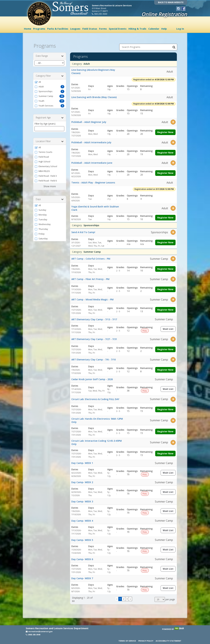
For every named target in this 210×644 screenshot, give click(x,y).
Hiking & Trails (137, 29)
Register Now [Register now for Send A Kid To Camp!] (165, 241)
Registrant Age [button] (50, 116)
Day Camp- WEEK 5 (82, 538)
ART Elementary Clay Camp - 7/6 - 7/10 (94, 358)
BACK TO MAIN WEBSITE (171, 2)
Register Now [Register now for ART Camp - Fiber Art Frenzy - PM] (165, 288)
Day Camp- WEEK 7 (82, 577)
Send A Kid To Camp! (83, 231)
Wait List (169, 328)
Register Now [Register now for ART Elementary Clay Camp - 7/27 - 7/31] (165, 348)
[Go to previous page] (117, 598)
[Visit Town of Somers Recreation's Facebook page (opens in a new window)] (183, 9)
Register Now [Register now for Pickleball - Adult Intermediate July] (165, 151)
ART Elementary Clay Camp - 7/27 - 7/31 (94, 338)
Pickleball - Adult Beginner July (89, 121)
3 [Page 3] (127, 598)
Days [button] (50, 198)
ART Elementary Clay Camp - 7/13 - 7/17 (94, 318)
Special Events (118, 29)
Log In (180, 29)
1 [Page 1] (120, 598)
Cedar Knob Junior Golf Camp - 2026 (92, 378)
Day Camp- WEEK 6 (82, 558)
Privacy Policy (146, 641)
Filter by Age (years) (45, 122)
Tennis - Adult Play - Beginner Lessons (93, 181)
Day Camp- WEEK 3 (82, 500)
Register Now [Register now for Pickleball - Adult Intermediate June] (165, 172)
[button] (50, 81)
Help (164, 29)
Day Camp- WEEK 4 (82, 519)
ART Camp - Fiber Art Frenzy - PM (90, 278)
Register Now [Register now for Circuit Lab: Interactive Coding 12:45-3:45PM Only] (165, 452)
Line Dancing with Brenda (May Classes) (94, 96)
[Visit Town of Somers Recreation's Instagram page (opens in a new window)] (178, 9)
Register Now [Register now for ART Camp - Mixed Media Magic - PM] (165, 308)
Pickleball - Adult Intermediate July (91, 141)
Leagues (75, 29)
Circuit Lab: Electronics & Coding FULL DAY (95, 398)
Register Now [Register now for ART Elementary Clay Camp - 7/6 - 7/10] (165, 368)
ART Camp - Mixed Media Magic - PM (92, 298)
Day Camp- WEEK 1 (82, 462)
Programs (39, 29)
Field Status (90, 29)
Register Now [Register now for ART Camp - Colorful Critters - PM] (165, 268)
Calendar (154, 29)
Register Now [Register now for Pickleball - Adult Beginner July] (165, 131)
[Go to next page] (130, 598)
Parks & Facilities (58, 29)
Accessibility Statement (168, 641)
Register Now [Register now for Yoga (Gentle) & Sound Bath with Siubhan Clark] (165, 216)
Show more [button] (50, 185)
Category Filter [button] (50, 75)
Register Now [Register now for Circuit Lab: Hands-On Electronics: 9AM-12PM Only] (165, 430)
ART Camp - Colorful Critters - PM (91, 257)
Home (28, 29)
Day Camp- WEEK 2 (82, 481)
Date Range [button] (50, 55)
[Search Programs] (174, 46)
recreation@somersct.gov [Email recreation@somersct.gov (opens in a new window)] (39, 631)
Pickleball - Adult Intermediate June (92, 161)
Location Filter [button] (50, 140)
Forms (103, 29)
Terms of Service (127, 641)
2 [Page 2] (124, 598)
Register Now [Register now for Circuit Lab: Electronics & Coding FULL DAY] (165, 408)
